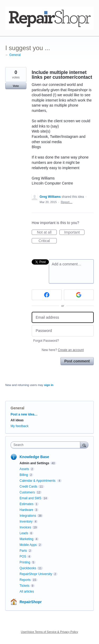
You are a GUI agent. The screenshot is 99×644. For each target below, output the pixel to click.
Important (74, 233)
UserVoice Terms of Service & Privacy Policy (49, 632)
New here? (63, 350)
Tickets (25, 586)
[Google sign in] (79, 295)
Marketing (27, 539)
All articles (27, 592)
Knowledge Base (34, 457)
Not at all (47, 233)
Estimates (27, 504)
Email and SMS (30, 498)
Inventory (26, 522)
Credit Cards (28, 487)
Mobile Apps (28, 545)
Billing (24, 475)
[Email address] (63, 317)
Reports (25, 580)
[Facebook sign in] (47, 295)
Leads (24, 533)
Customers (27, 492)
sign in (49, 385)
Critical (48, 241)
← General (13, 55)
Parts (23, 551)
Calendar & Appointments (38, 481)
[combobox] (47, 445)
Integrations (28, 516)
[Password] (63, 331)
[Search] (84, 445)
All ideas (17, 420)
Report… (67, 202)
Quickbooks (28, 568)
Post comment (77, 361)
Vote (16, 86)
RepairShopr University (36, 574)
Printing (25, 562)
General (17, 408)
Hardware (26, 510)
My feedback (20, 426)
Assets (24, 469)
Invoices (25, 527)
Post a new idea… (24, 414)
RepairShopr (31, 602)
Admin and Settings (34, 463)
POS (23, 557)
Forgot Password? (46, 341)
